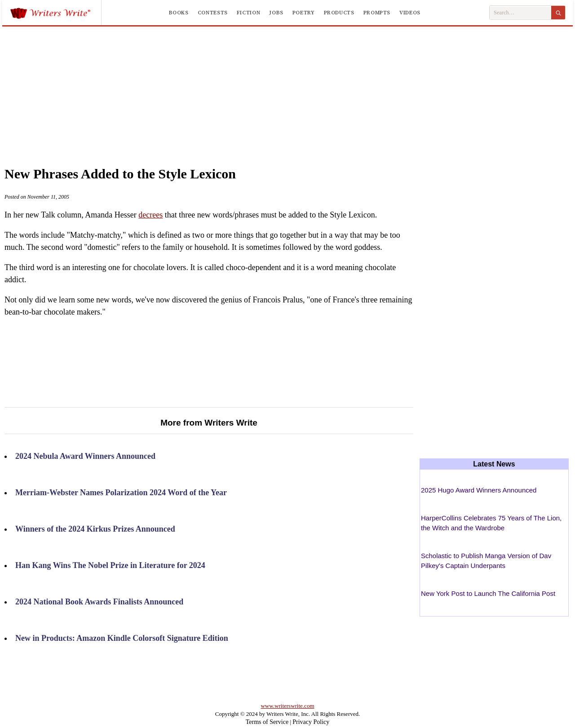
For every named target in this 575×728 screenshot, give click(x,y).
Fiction (248, 13)
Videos (410, 13)
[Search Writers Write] (520, 13)
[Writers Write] (55, 13)
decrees (150, 215)
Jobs (276, 13)
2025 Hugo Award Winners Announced (479, 490)
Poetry (304, 13)
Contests (213, 13)
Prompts (377, 13)
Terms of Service (267, 722)
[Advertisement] (287, 87)
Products (339, 13)
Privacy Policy (311, 722)
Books (179, 13)
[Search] (558, 13)
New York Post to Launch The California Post (488, 593)
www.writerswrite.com (287, 706)
